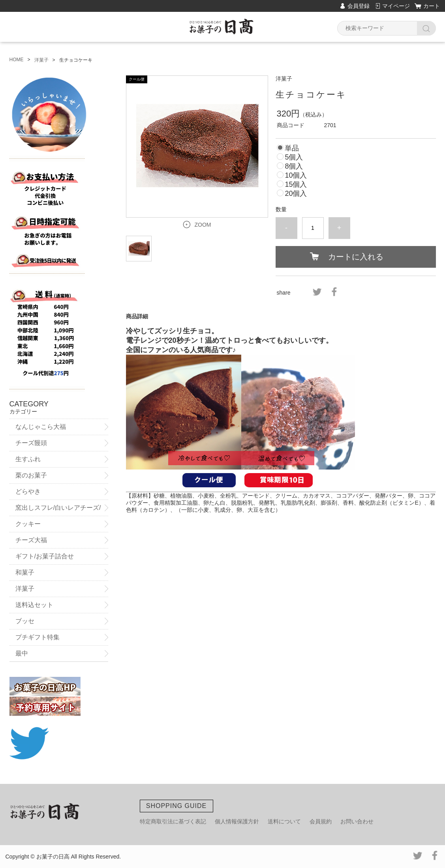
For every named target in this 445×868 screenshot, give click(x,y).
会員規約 (321, 821)
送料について (284, 821)
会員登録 (359, 6)
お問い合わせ (357, 821)
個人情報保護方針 (237, 821)
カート (432, 6)
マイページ (396, 6)
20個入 (296, 194)
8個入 (294, 166)
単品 (292, 148)
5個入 (294, 157)
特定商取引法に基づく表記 (173, 821)
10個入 (296, 175)
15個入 (296, 184)
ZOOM (203, 225)
